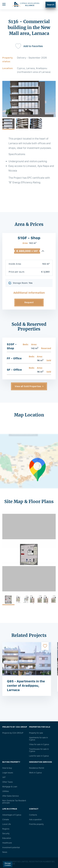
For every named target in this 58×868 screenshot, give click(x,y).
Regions (6, 829)
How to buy (7, 768)
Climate (6, 820)
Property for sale (36, 733)
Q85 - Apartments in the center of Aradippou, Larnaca (26, 686)
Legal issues (8, 773)
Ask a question (35, 820)
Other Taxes (8, 782)
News (5, 852)
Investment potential (11, 848)
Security (6, 834)
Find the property (36, 824)
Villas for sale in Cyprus (39, 744)
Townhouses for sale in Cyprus (39, 750)
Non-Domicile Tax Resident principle (14, 802)
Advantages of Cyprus (12, 815)
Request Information (29, 304)
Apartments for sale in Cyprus (38, 739)
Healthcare (7, 843)
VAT (4, 777)
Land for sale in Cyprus (39, 756)
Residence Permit (37, 768)
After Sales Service (11, 796)
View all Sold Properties (28, 386)
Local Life (7, 824)
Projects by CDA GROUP (13, 733)
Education (7, 838)
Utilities (6, 791)
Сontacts (33, 815)
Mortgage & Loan (10, 787)
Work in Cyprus (35, 773)
